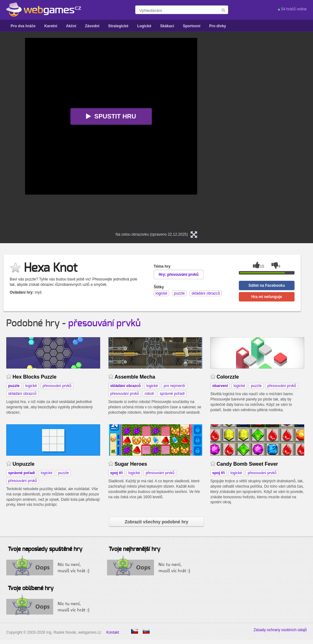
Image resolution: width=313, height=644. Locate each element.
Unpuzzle (23, 464)
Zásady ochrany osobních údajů (280, 630)
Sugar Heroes (131, 464)
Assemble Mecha (135, 377)
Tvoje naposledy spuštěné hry (45, 549)
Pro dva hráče (23, 26)
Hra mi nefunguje (267, 297)
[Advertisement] (263, 132)
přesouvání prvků (104, 323)
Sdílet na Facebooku (267, 285)
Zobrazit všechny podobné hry (156, 522)
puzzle (256, 386)
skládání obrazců (22, 394)
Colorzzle (228, 377)
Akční (71, 26)
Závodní (92, 26)
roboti (149, 394)
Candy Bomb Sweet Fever (247, 464)
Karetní (51, 26)
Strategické (118, 26)
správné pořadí (172, 394)
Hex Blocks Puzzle (34, 377)
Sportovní (192, 26)
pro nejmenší (174, 386)
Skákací (167, 26)
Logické (144, 26)
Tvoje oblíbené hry (31, 589)
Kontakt (113, 632)
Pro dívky (218, 26)
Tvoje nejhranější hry (134, 549)
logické (31, 386)
